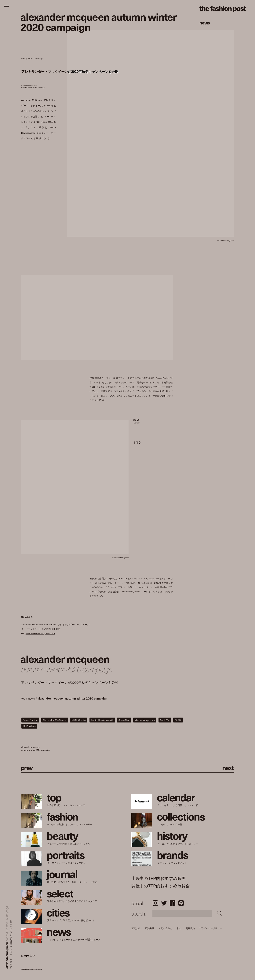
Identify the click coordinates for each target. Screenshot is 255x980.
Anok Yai (165, 720)
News (205, 23)
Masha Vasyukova (145, 720)
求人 (179, 928)
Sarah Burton (30, 720)
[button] (153, 425)
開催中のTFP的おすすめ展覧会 (161, 886)
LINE (181, 903)
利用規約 (190, 928)
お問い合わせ (165, 928)
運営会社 (136, 928)
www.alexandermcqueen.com (40, 633)
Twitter (164, 903)
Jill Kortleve (29, 726)
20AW (178, 720)
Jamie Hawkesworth (102, 720)
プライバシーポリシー (211, 928)
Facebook (173, 903)
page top (28, 955)
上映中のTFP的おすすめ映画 (158, 878)
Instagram (155, 903)
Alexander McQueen (55, 720)
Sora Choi (124, 720)
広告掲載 (150, 928)
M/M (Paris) (79, 720)
